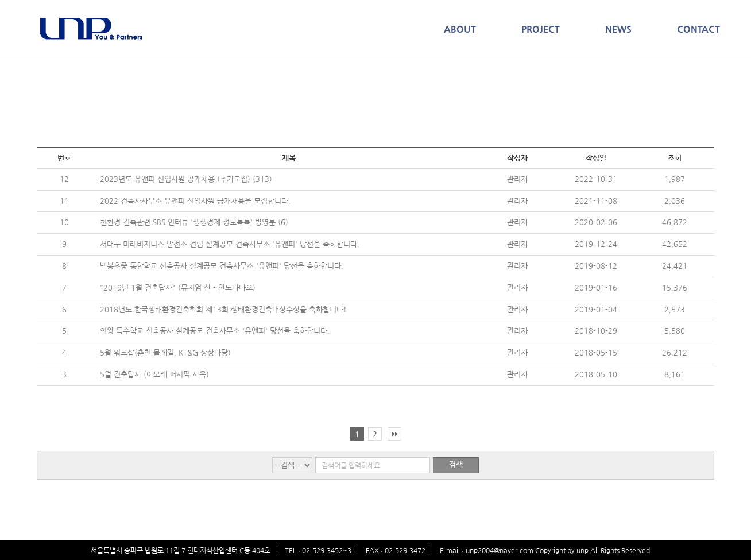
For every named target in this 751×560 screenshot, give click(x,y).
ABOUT (460, 29)
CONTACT (698, 29)
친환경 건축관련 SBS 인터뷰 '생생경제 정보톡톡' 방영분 (189, 222)
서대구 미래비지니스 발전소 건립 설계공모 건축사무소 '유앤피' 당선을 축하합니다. (230, 244)
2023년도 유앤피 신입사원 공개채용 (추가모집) (176, 179)
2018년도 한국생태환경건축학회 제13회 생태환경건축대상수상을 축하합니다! (223, 309)
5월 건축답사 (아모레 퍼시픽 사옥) (154, 374)
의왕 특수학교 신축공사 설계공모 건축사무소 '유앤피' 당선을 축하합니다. (215, 331)
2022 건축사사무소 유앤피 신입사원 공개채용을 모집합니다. (195, 201)
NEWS (618, 29)
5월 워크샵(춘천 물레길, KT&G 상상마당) (165, 352)
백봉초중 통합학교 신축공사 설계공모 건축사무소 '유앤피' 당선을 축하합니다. (222, 266)
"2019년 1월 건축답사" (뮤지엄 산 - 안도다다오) (178, 287)
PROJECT (541, 29)
